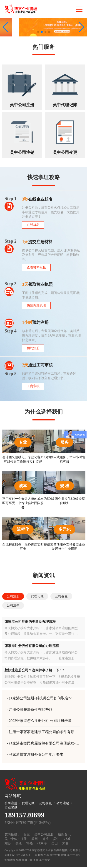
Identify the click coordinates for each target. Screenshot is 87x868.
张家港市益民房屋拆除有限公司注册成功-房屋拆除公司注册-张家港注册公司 (43, 744)
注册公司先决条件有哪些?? (30, 710)
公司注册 (11, 803)
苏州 (35, 839)
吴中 (56, 839)
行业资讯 (11, 807)
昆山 (55, 843)
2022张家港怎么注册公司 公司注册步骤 (40, 721)
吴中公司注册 (44, 834)
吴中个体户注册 (16, 839)
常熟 (30, 843)
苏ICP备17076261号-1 (17, 855)
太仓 (65, 843)
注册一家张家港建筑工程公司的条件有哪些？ (41, 732)
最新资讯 (64, 834)
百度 (27, 834)
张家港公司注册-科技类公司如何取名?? (40, 698)
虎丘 (45, 839)
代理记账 (28, 803)
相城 (67, 839)
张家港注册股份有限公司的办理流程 (32, 646)
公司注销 (63, 803)
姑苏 (8, 843)
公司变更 (45, 803)
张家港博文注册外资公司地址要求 (36, 754)
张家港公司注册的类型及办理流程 (30, 622)
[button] (82, 27)
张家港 (42, 843)
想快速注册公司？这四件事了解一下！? (34, 670)
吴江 (19, 843)
